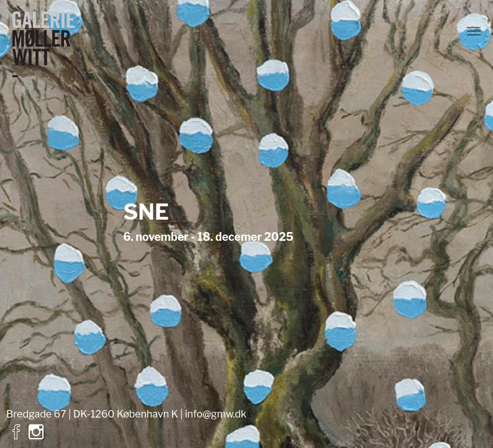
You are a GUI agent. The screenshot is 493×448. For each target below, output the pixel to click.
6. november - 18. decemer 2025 (208, 237)
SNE (146, 212)
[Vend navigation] (474, 31)
